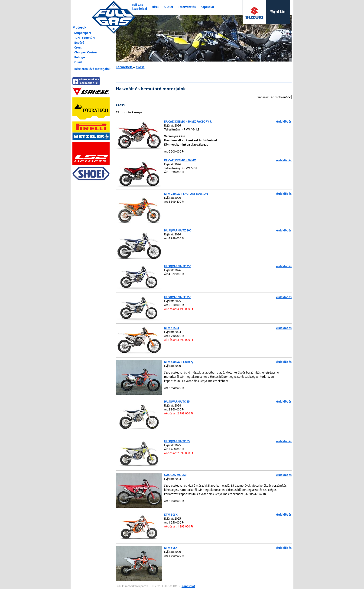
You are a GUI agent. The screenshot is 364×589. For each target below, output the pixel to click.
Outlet (169, 7)
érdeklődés (284, 122)
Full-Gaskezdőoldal (139, 7)
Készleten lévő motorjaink (92, 69)
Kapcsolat (207, 7)
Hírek (156, 7)
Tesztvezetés (187, 7)
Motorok (79, 27)
